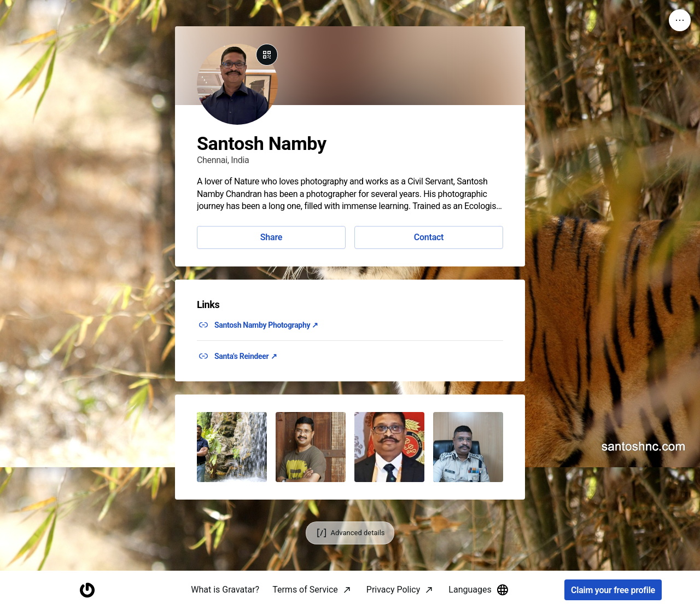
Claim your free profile (613, 590)
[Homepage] (87, 590)
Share (271, 237)
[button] (232, 447)
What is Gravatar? (225, 590)
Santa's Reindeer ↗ (246, 356)
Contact (429, 237)
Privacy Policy (393, 590)
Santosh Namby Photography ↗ (266, 325)
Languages (479, 590)
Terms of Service (305, 590)
